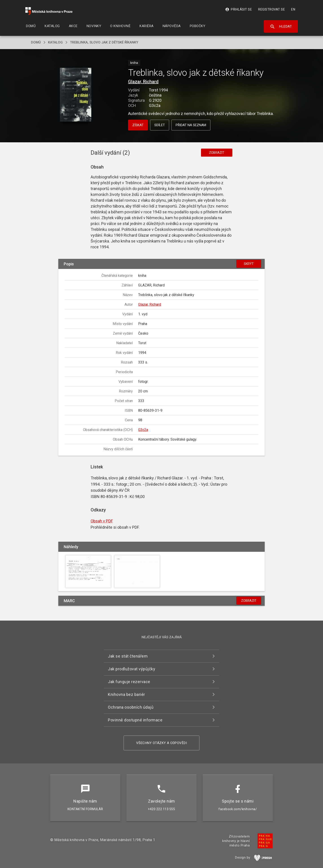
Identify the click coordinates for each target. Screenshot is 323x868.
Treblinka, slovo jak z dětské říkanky (104, 42)
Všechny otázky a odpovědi (162, 743)
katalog (55, 42)
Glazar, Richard (143, 82)
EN (293, 9)
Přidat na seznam (191, 125)
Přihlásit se (239, 9)
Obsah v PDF (102, 521)
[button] (76, 95)
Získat (138, 125)
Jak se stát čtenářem (128, 656)
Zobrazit (217, 153)
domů (36, 42)
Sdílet (160, 125)
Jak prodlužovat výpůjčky (132, 669)
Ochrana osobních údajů (131, 707)
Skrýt (249, 264)
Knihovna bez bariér (127, 694)
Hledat (281, 27)
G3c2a (143, 430)
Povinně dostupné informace (135, 720)
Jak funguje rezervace (129, 682)
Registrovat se (272, 9)
